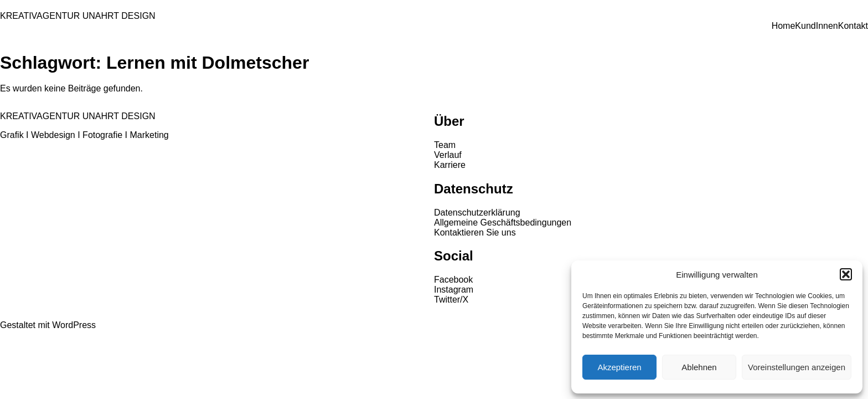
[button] (846, 274)
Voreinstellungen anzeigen (797, 367)
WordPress (74, 325)
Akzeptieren (619, 367)
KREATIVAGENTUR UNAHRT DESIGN (78, 16)
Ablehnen (699, 367)
